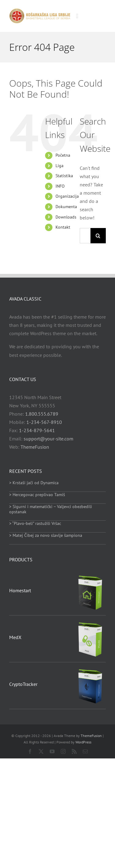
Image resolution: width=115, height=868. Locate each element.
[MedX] (90, 623)
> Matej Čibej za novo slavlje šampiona (46, 535)
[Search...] (85, 236)
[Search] (98, 236)
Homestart (20, 590)
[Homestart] (90, 576)
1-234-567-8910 (44, 422)
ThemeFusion (35, 447)
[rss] (74, 751)
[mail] (85, 751)
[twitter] (41, 751)
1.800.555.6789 (42, 414)
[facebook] (30, 751)
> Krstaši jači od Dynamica (34, 483)
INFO (60, 186)
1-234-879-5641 (37, 430)
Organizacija (67, 196)
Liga (59, 166)
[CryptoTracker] (90, 670)
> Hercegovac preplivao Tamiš (37, 495)
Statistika (64, 176)
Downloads (66, 217)
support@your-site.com (48, 439)
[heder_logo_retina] (40, 11)
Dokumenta (66, 207)
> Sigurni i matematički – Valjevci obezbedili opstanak (51, 509)
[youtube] (52, 751)
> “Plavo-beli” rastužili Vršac (35, 523)
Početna (63, 155)
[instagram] (63, 751)
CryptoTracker (23, 684)
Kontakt (63, 227)
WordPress (83, 742)
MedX (15, 637)
